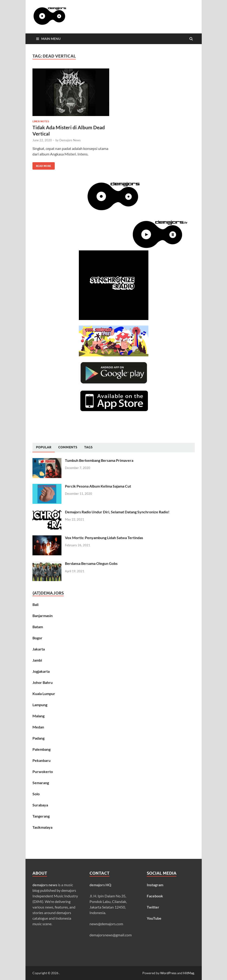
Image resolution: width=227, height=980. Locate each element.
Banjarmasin (43, 616)
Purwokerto (43, 771)
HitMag (189, 973)
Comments (68, 447)
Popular (44, 447)
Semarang (41, 783)
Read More (42, 165)
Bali (35, 604)
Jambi (37, 660)
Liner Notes (41, 121)
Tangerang (41, 816)
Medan (38, 727)
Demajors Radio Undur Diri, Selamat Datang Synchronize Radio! (117, 512)
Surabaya (40, 805)
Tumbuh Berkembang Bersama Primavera (99, 460)
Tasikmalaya (42, 827)
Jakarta (39, 649)
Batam (38, 627)
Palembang (42, 749)
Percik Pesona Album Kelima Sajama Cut (98, 486)
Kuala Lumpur (44, 694)
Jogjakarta (41, 671)
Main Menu (51, 39)
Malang (38, 716)
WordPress (168, 973)
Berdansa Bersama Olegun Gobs (91, 563)
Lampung (40, 705)
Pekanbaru (42, 760)
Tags (88, 447)
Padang (38, 738)
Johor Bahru (43, 682)
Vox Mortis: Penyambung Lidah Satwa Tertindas (104, 538)
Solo (36, 794)
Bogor (37, 638)
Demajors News (70, 140)
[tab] (44, 447)
